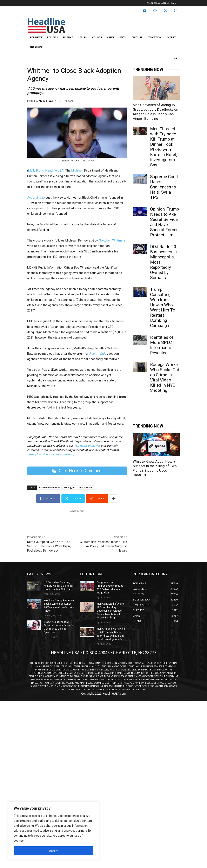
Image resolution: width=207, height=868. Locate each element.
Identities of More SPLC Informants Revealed (162, 345)
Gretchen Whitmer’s (112, 240)
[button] (175, 57)
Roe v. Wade (86, 487)
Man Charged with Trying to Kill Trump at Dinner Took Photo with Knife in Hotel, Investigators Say (164, 147)
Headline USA (54, 171)
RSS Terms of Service (87, 446)
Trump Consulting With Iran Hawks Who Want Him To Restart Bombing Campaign (163, 307)
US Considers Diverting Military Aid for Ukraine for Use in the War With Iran (59, 586)
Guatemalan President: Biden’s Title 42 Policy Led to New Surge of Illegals (103, 546)
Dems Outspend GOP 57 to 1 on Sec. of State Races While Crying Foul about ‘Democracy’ (49, 546)
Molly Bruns (46, 101)
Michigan (77, 171)
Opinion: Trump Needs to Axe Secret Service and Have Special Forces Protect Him (165, 222)
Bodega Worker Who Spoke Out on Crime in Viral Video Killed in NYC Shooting (165, 377)
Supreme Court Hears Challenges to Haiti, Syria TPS (164, 187)
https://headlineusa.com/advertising (51, 454)
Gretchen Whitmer (50, 487)
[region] (54, 831)
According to (36, 198)
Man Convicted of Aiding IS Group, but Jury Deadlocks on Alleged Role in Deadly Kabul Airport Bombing (111, 611)
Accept (54, 851)
